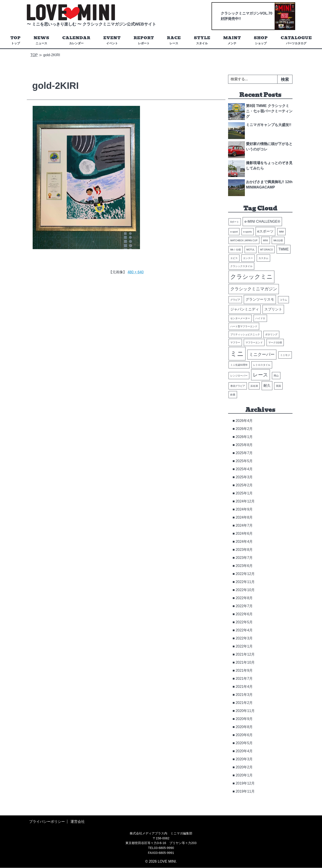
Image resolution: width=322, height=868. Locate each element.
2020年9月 (244, 719)
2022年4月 (244, 630)
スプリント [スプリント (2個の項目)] (273, 309)
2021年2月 (244, 703)
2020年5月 (244, 743)
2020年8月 (244, 727)
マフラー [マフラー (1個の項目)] (235, 342)
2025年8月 (244, 445)
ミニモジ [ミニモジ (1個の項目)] (285, 355)
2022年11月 (245, 582)
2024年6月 (244, 533)
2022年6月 (244, 614)
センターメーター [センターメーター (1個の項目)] (240, 318)
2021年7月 (244, 679)
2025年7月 (244, 453)
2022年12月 (245, 574)
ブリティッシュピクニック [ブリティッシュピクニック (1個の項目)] (245, 334)
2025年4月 (244, 469)
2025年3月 (244, 477)
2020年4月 (244, 751)
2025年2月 (244, 485)
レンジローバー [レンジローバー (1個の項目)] (239, 376)
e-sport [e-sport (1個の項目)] (234, 232)
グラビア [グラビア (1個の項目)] (235, 300)
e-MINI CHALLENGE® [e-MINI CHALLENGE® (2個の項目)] (262, 222)
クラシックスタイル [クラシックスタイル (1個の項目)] (241, 266)
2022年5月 (244, 622)
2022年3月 (244, 638)
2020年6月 (244, 735)
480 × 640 (136, 272)
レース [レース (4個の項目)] (261, 375)
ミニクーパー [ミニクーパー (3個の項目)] (262, 354)
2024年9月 (244, 509)
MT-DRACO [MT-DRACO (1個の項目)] (266, 250)
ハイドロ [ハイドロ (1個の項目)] (260, 318)
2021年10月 (245, 662)
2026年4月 (244, 421)
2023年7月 (244, 558)
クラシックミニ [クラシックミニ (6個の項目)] (251, 277)
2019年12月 (245, 783)
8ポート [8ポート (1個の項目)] (235, 222)
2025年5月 (244, 461)
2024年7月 (244, 525)
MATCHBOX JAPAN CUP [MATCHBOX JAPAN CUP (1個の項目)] (244, 240)
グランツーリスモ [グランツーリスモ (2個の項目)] (260, 300)
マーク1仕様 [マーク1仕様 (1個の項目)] (275, 342)
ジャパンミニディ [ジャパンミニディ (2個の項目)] (245, 309)
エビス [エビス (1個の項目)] (234, 258)
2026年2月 (244, 429)
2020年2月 (244, 767)
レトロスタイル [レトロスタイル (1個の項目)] (262, 365)
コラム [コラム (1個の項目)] (283, 300)
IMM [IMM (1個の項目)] (281, 232)
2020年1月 (244, 775)
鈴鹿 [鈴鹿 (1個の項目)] (233, 395)
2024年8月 (244, 517)
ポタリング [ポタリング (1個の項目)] (271, 334)
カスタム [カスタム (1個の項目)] (263, 258)
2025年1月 (244, 493)
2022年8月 (244, 598)
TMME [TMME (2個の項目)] (284, 249)
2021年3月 (244, 695)
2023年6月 (244, 566)
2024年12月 (245, 501)
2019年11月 (245, 791)
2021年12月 (245, 654)
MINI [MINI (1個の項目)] (266, 240)
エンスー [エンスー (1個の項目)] (248, 258)
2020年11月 (245, 711)
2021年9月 (244, 670)
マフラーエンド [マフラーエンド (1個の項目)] (254, 342)
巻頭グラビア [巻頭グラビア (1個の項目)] (238, 386)
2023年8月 (244, 550)
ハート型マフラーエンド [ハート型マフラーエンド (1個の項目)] (244, 326)
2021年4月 (244, 687)
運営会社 (78, 822)
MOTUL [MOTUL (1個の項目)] (251, 250)
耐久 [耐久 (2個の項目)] (267, 386)
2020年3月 (244, 759)
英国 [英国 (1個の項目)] (278, 386)
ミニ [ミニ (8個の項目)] (237, 354)
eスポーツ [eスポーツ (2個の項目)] (266, 231)
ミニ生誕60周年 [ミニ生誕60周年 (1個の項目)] (239, 365)
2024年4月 (244, 542)
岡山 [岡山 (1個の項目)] (276, 376)
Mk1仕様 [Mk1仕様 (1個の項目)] (278, 240)
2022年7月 (244, 606)
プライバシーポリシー (47, 822)
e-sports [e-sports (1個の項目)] (248, 232)
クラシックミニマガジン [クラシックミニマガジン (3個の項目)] (254, 289)
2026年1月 (244, 437)
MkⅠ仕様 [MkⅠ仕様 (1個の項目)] (236, 250)
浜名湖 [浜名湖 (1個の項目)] (254, 386)
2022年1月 (244, 646)
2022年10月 (245, 590)
